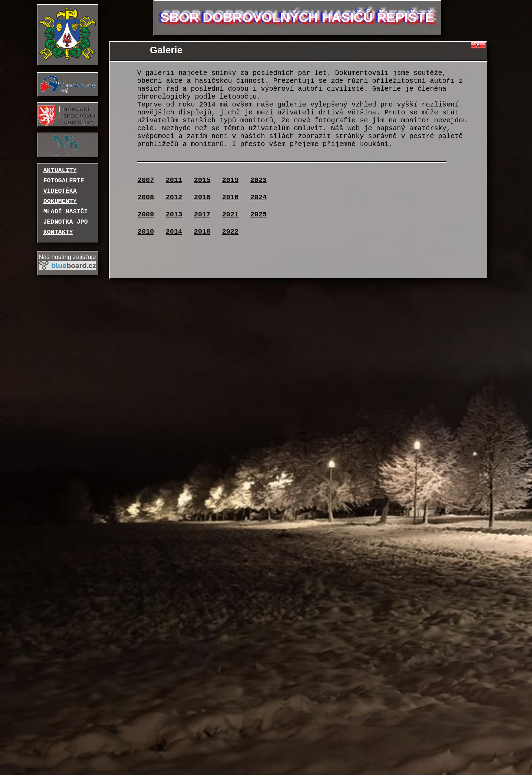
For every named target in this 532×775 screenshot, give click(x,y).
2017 (202, 215)
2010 (146, 232)
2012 (174, 197)
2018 (202, 232)
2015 (202, 180)
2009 (146, 215)
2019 (230, 180)
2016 (202, 197)
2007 (146, 180)
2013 (174, 215)
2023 (259, 180)
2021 (230, 215)
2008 (146, 197)
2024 (259, 197)
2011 (174, 180)
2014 (174, 232)
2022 (230, 232)
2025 (259, 215)
